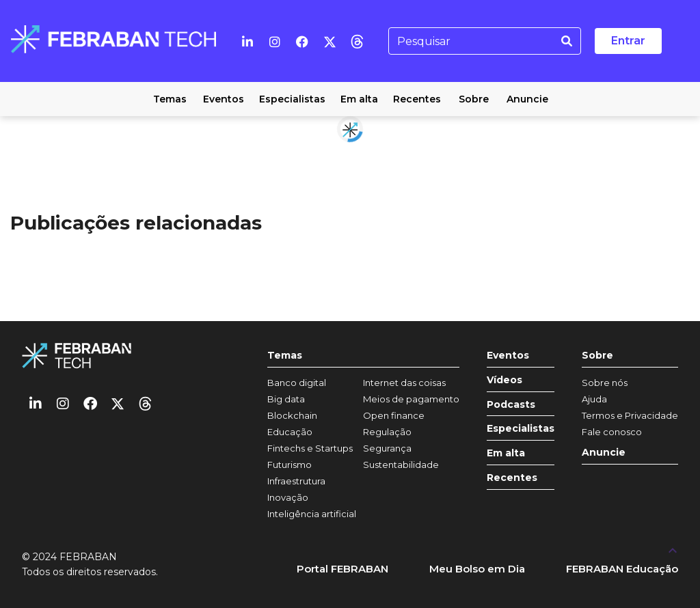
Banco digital (297, 383)
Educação (290, 432)
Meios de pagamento (411, 399)
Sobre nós (605, 383)
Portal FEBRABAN (342, 569)
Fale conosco (612, 432)
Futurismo (290, 465)
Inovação (288, 497)
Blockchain (292, 415)
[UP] (673, 550)
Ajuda (594, 399)
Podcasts (511, 405)
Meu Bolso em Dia (477, 569)
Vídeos (504, 380)
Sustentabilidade (401, 465)
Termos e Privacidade (630, 415)
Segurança (387, 448)
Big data (286, 399)
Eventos (508, 356)
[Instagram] (275, 41)
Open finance (394, 415)
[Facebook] (302, 41)
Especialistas (521, 429)
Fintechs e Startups (310, 448)
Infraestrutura (296, 481)
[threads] (357, 41)
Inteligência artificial (312, 514)
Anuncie (604, 453)
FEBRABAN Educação (622, 569)
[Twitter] (329, 41)
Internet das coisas (404, 383)
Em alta (506, 453)
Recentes (512, 478)
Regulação (387, 432)
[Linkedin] (247, 41)
